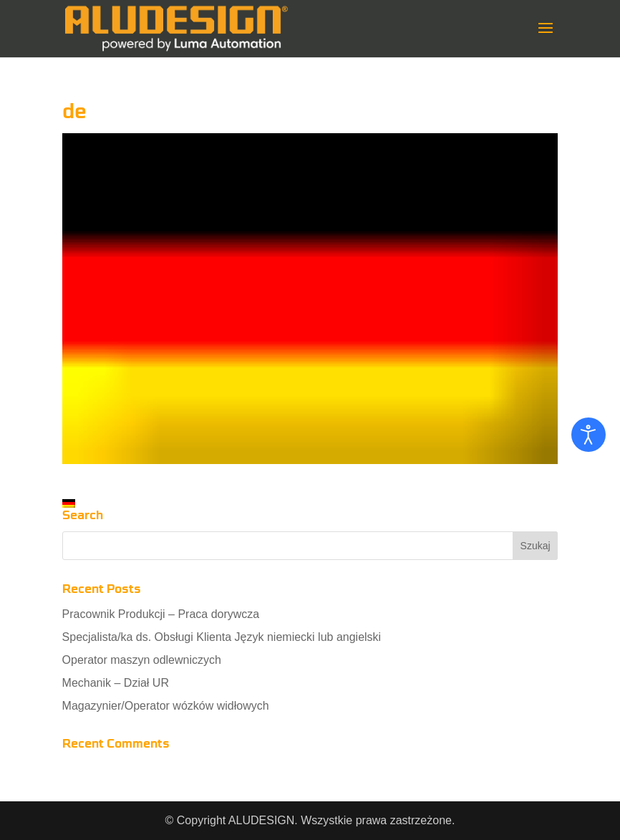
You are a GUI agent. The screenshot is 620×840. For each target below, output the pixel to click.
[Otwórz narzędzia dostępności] (588, 435)
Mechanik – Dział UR (116, 683)
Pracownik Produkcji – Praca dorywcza (161, 614)
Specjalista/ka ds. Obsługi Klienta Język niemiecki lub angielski (222, 637)
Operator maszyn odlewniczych (142, 660)
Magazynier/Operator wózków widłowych (166, 706)
